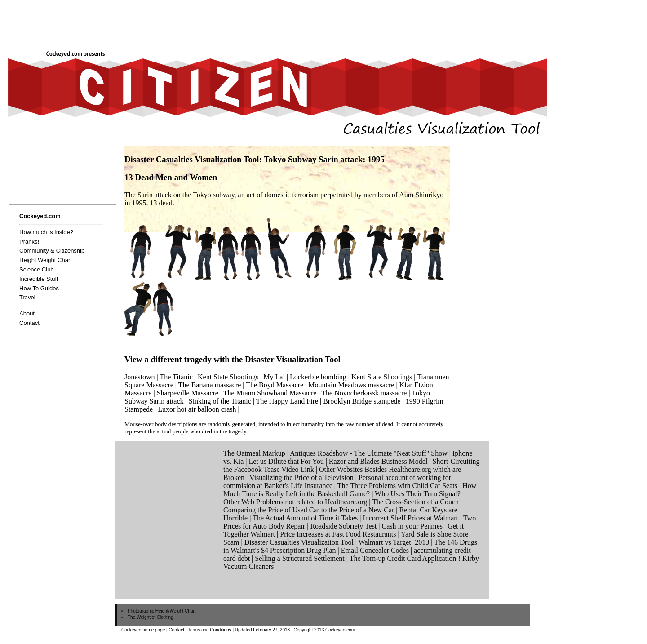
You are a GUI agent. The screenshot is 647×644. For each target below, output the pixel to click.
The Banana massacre (210, 385)
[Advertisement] (352, 21)
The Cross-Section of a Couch (415, 502)
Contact (29, 323)
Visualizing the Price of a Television (301, 477)
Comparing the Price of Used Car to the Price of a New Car (309, 510)
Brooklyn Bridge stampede (362, 401)
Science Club (37, 269)
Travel (27, 297)
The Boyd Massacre (275, 385)
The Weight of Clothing (151, 617)
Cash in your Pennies (412, 526)
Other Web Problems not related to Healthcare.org (295, 502)
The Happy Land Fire (287, 401)
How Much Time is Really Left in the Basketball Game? (350, 490)
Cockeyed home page (143, 630)
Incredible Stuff (39, 279)
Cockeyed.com (40, 216)
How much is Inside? (46, 232)
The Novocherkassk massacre (364, 393)
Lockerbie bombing (318, 377)
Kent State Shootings (228, 377)
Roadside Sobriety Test (343, 526)
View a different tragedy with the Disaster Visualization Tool (233, 359)
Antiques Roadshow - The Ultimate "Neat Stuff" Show (369, 453)
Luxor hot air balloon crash (197, 409)
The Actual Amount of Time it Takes (305, 518)
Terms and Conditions (210, 630)
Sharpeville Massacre (188, 393)
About (27, 313)
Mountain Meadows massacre (351, 385)
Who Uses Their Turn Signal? (418, 494)
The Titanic (176, 377)
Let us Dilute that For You (286, 461)
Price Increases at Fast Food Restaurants (338, 534)
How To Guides (39, 288)
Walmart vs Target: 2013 (394, 542)
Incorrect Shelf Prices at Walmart (410, 518)
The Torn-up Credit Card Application (403, 558)
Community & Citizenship (52, 251)
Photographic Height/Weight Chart (162, 611)
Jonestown (140, 377)
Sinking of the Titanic (220, 401)
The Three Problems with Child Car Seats (397, 486)
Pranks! (29, 242)
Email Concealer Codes (375, 550)
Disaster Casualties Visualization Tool (299, 542)
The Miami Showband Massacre (270, 393)
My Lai (274, 377)
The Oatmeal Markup (254, 453)
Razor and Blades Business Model (378, 461)
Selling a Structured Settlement (300, 558)
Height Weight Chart (46, 260)
